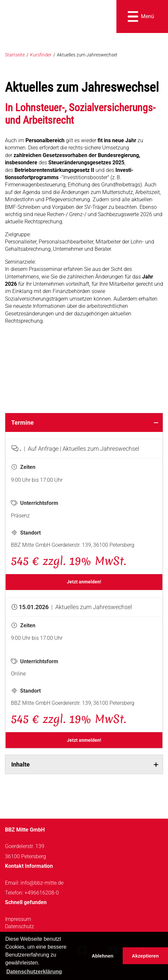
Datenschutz (20, 926)
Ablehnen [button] (103, 956)
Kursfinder (41, 55)
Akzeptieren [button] (146, 956)
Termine (22, 423)
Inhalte (21, 764)
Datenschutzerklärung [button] (34, 972)
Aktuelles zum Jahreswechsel (87, 55)
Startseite (15, 55)
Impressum (18, 919)
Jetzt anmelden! (84, 582)
